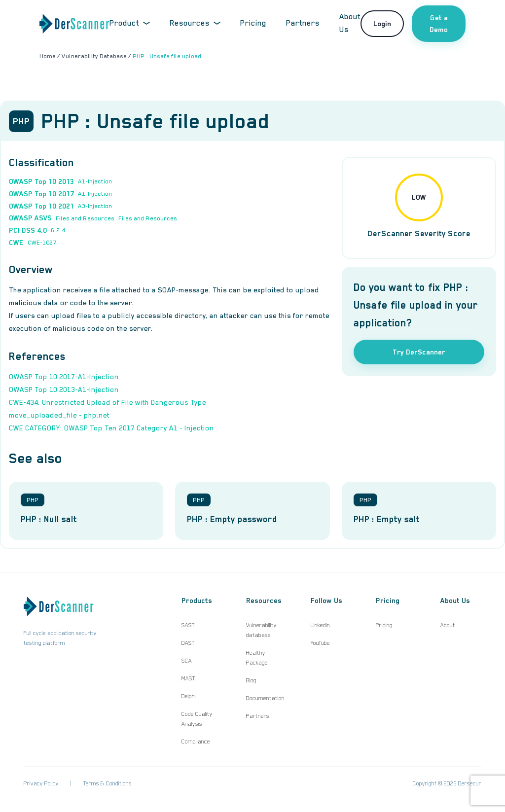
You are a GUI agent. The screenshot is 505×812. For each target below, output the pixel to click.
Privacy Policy (41, 783)
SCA (187, 661)
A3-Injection (95, 206)
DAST (188, 643)
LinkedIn (320, 625)
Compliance (196, 741)
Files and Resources (85, 218)
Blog (251, 680)
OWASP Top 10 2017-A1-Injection (64, 377)
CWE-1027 (42, 243)
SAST (188, 625)
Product (130, 23)
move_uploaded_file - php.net (59, 415)
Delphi (189, 696)
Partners (303, 23)
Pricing (253, 23)
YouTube (320, 643)
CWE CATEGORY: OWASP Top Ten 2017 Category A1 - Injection (111, 428)
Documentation (265, 698)
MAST (188, 678)
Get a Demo (439, 24)
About (448, 625)
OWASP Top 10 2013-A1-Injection (64, 389)
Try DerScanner (419, 352)
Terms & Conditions (108, 783)
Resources (195, 23)
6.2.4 (58, 230)
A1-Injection (95, 181)
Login (382, 24)
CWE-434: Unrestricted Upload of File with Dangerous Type (108, 402)
